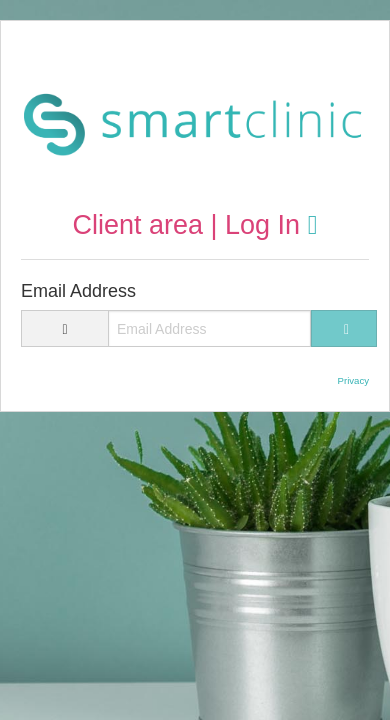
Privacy (353, 380)
